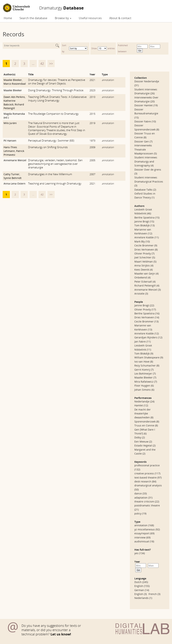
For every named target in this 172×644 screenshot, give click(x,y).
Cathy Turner (11, 174)
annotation (108, 80)
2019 (92, 123)
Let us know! (61, 634)
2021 (92, 80)
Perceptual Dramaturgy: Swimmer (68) (51, 140)
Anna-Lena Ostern (15, 184)
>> (51, 64)
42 (42, 64)
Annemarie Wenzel (15, 160)
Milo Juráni (10, 123)
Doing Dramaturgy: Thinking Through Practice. (56, 90)
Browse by (63, 18)
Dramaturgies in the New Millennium (50, 174)
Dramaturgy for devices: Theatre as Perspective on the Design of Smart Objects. (57, 82)
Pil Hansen (10, 141)
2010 (92, 97)
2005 (92, 160)
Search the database (33, 18)
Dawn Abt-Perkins (14, 97)
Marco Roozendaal (15, 84)
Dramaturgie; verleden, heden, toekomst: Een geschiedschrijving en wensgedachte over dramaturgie (55, 164)
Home (8, 18)
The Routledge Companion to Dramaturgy (53, 114)
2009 (92, 147)
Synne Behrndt (13, 178)
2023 (92, 90)
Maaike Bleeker (13, 80)
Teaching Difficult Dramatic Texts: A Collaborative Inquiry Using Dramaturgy (57, 99)
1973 (92, 141)
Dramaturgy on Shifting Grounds (48, 147)
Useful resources (90, 18)
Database (61, 8)
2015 (92, 114)
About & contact (120, 18)
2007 (92, 174)
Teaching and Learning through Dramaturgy (55, 183)
